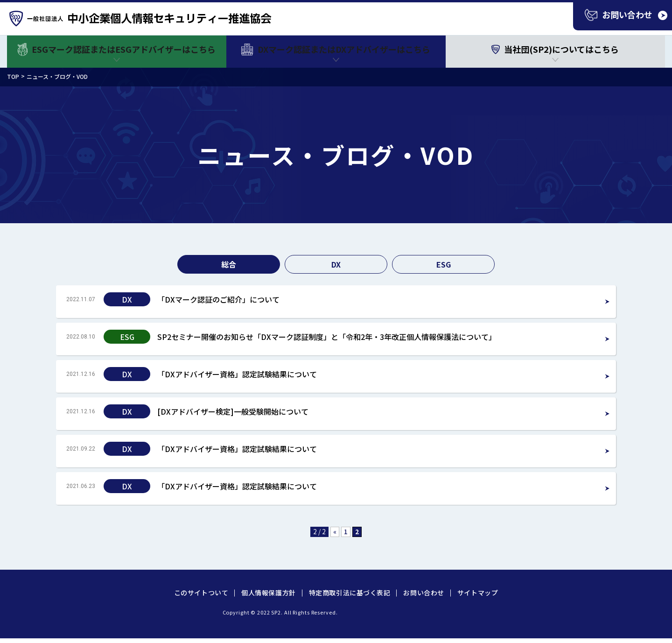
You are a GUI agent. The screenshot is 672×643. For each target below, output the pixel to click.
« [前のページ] (335, 531)
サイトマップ (478, 593)
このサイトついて (201, 593)
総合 (229, 264)
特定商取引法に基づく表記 (350, 593)
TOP (13, 76)
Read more (336, 302)
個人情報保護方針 (268, 593)
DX (336, 264)
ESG (444, 264)
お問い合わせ (423, 593)
